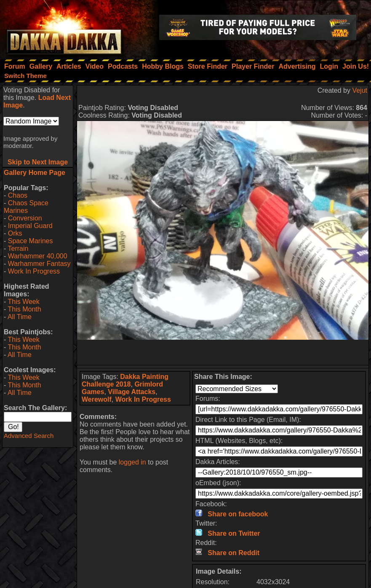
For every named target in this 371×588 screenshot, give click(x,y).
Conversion (25, 218)
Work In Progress (34, 271)
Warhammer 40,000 (38, 256)
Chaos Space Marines (26, 207)
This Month (24, 309)
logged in (132, 462)
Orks (15, 233)
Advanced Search (29, 436)
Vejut (360, 90)
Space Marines (31, 241)
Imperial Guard (30, 226)
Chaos (18, 195)
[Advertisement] (223, 352)
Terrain (18, 248)
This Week (23, 302)
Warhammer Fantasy (39, 264)
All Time (20, 317)
